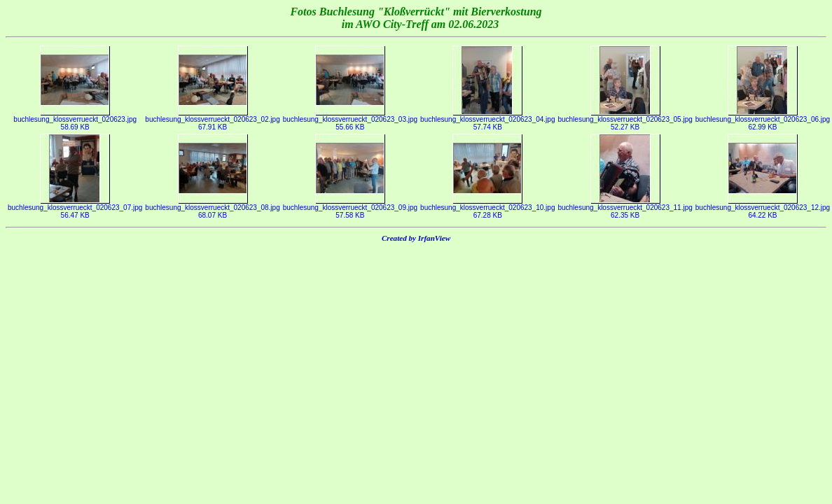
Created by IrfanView (416, 238)
